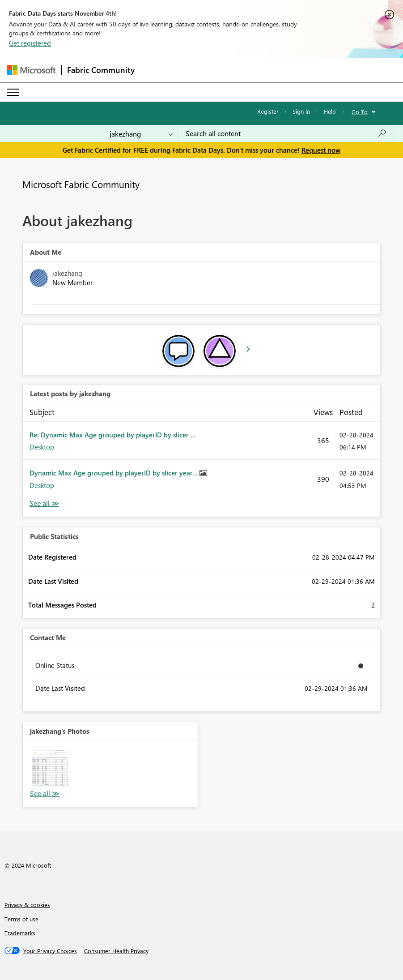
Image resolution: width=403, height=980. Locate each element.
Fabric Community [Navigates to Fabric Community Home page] (101, 70)
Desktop (42, 447)
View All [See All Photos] (45, 794)
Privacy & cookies (27, 905)
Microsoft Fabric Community (81, 184)
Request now (321, 150)
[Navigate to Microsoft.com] (31, 70)
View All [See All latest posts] (44, 503)
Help (330, 111)
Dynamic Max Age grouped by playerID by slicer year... (115, 473)
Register (268, 111)
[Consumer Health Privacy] (116, 951)
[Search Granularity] (141, 133)
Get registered (30, 43)
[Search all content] (286, 133)
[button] (50, 768)
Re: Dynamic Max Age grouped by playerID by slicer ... (113, 435)
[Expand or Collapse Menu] (13, 92)
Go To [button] (360, 112)
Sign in (301, 111)
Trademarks (20, 933)
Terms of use (21, 919)
